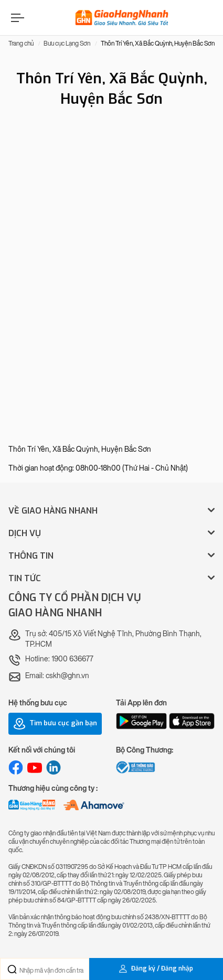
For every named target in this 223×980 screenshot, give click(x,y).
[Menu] (16, 18)
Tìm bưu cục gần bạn (55, 724)
